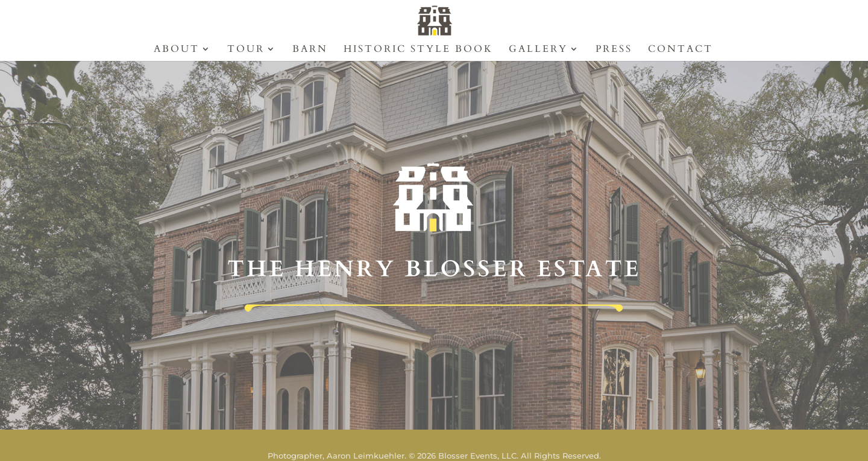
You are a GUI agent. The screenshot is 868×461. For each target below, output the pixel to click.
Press (614, 50)
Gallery (538, 50)
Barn (310, 50)
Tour (246, 50)
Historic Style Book (418, 50)
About (177, 50)
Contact (681, 50)
